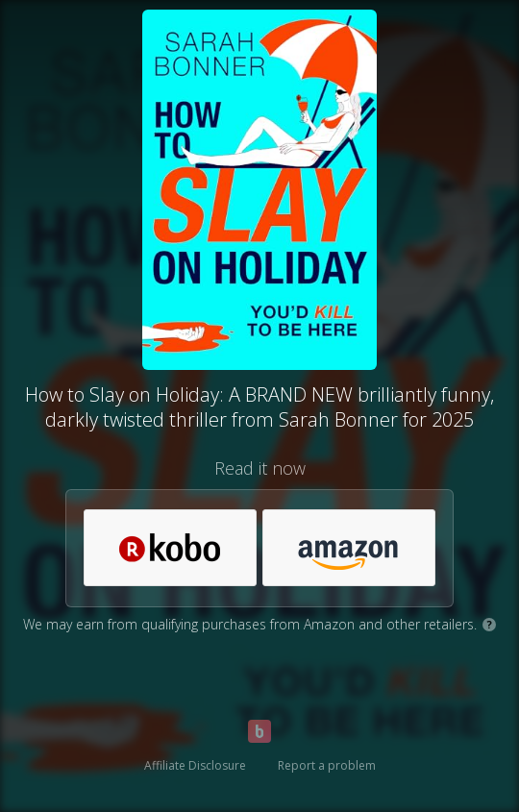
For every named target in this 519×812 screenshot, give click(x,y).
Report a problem (327, 765)
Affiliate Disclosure (195, 765)
